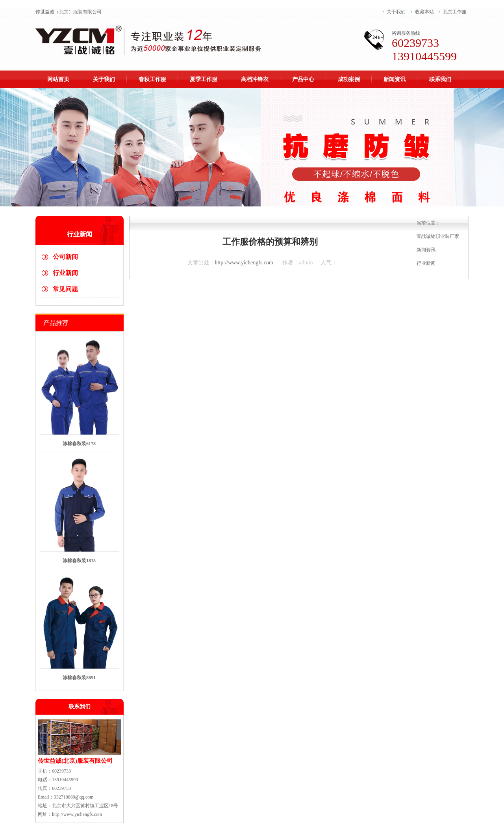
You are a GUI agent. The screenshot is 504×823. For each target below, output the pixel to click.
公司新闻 (65, 257)
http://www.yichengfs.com (244, 263)
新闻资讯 (395, 79)
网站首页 (58, 79)
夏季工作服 (204, 79)
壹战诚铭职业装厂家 (438, 236)
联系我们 (440, 79)
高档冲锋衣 (255, 79)
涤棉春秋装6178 (79, 444)
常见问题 (65, 289)
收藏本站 (424, 12)
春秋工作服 (152, 79)
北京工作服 (455, 12)
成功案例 (349, 79)
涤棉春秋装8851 (79, 678)
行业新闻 (65, 273)
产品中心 (303, 79)
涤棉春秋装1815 (79, 561)
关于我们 (396, 12)
